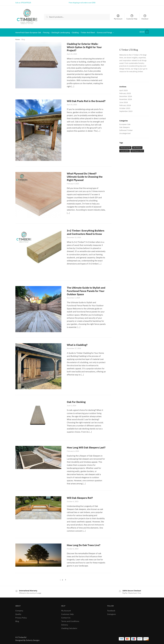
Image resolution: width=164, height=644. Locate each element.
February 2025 (125, 92)
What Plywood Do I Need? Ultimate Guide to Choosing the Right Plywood (85, 175)
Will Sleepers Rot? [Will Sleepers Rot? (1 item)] (137, 150)
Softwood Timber (126, 129)
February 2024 (125, 104)
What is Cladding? (77, 343)
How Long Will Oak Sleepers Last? (86, 446)
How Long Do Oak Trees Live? (84, 544)
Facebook (111, 609)
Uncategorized (125, 132)
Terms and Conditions (70, 620)
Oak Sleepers (124, 126)
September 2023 (126, 110)
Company (19, 609)
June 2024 (124, 101)
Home (18, 38)
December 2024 (126, 95)
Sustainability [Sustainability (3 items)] (125, 150)
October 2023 (125, 107)
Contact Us (66, 616)
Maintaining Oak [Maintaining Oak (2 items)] (125, 146)
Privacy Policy (21, 616)
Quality (18, 613)
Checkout (145, 17)
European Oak (125, 123)
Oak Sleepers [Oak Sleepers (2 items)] (137, 146)
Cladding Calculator (69, 627)
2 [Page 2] (62, 578)
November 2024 (126, 98)
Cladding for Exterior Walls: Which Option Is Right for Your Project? (84, 46)
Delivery (65, 623)
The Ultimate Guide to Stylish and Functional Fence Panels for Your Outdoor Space (86, 289)
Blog (17, 620)
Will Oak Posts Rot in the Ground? (86, 100)
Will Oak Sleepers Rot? (80, 496)
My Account (118, 17)
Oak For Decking (76, 400)
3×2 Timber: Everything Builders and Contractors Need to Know (86, 231)
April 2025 (124, 89)
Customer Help (132, 17)
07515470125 (26, 3)
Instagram (112, 613)
